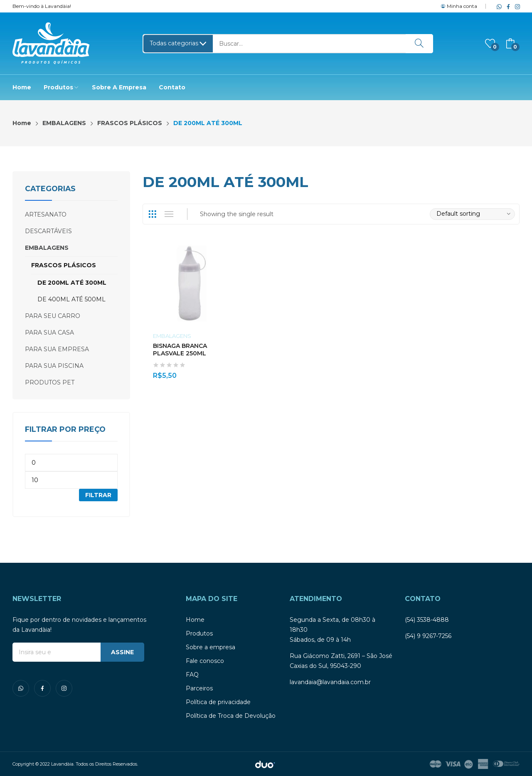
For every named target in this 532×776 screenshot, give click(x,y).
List (169, 214)
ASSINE (122, 652)
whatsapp (498, 6)
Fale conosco (205, 661)
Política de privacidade (218, 702)
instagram (516, 6)
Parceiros (199, 688)
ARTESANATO (46, 214)
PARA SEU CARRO (53, 316)
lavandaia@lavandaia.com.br (330, 682)
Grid (153, 214)
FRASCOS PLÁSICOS (64, 265)
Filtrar (98, 495)
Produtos (199, 633)
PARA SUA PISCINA (54, 366)
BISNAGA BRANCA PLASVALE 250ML (180, 350)
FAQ (192, 675)
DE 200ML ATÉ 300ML (72, 283)
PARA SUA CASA (49, 333)
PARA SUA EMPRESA (57, 349)
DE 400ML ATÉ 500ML (71, 299)
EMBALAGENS (172, 336)
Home (195, 620)
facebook (507, 6)
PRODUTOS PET (50, 382)
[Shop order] (472, 214)
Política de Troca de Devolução (231, 716)
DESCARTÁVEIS (48, 231)
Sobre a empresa (211, 647)
